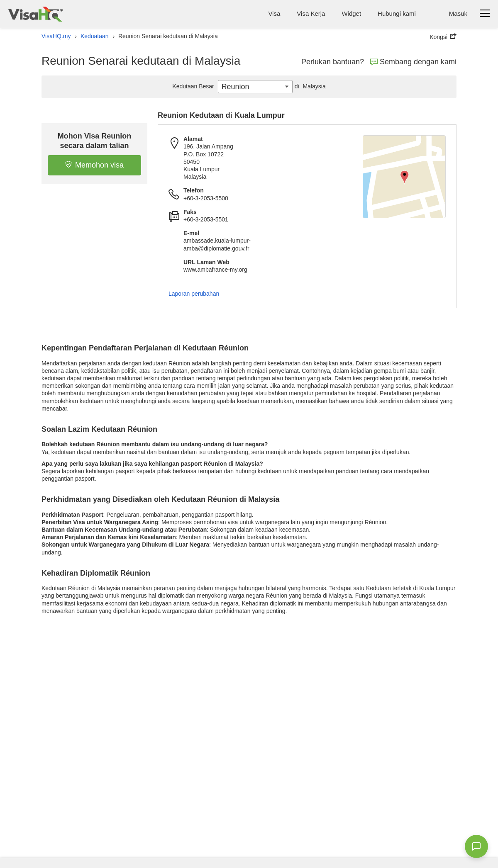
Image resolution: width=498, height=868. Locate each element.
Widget (351, 13)
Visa (274, 13)
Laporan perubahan (194, 294)
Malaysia (309, 86)
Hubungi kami (397, 13)
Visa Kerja (311, 13)
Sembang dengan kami (413, 62)
